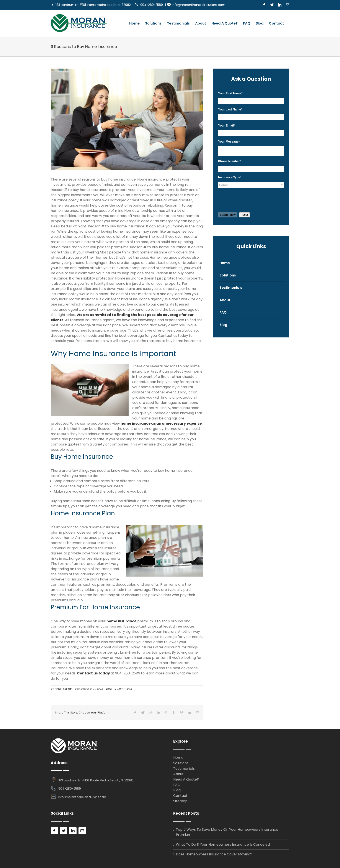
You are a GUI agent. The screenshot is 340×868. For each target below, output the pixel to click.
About (225, 300)
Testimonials (231, 288)
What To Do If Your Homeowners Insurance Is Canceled (223, 844)
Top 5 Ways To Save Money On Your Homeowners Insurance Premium (227, 832)
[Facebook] (54, 831)
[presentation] (247, 199)
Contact (180, 796)
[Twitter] (64, 831)
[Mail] (82, 831)
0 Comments (123, 689)
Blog (109, 689)
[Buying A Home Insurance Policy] (127, 119)
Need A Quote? (186, 779)
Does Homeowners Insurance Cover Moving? (214, 854)
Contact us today (93, 673)
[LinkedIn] (73, 831)
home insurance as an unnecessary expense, (162, 423)
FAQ (223, 312)
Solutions (228, 275)
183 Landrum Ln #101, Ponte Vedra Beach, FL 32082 (96, 780)
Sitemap (180, 801)
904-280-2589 (149, 5)
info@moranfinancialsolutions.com (199, 5)
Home (225, 263)
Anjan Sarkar (63, 689)
